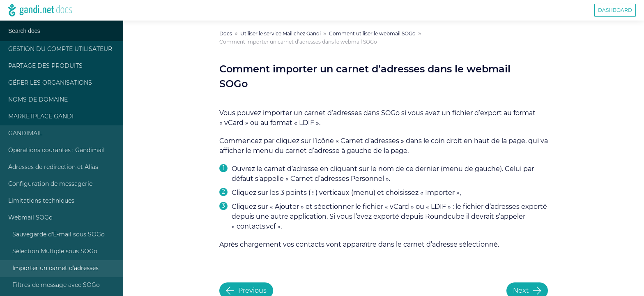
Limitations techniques (41, 201)
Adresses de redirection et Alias (53, 167)
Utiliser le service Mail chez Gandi (281, 34)
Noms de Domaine (38, 100)
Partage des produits (45, 66)
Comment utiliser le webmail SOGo (372, 34)
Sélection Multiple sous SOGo (55, 252)
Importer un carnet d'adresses (55, 268)
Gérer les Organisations (50, 83)
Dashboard (615, 10)
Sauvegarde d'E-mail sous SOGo (59, 235)
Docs (226, 34)
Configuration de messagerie (50, 184)
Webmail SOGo (30, 218)
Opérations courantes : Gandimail (56, 150)
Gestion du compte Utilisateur (60, 49)
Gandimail (25, 134)
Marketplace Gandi (41, 117)
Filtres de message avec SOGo (56, 285)
